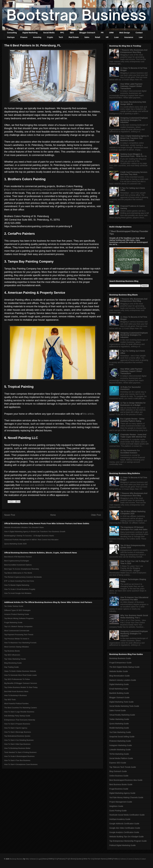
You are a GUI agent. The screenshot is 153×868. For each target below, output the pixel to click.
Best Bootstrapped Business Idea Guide (126, 780)
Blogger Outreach (87, 33)
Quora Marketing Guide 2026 (15, 544)
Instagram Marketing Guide (121, 745)
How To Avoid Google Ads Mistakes (18, 593)
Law (141, 37)
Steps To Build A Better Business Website (20, 671)
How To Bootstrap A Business (16, 695)
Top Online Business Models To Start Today (21, 687)
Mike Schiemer (31, 859)
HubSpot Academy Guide (120, 819)
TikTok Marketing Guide (119, 754)
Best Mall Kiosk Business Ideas (16, 691)
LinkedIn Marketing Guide (120, 750)
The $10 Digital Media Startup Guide (124, 667)
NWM (51, 859)
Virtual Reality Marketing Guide (122, 715)
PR (102, 33)
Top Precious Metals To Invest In (17, 639)
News (45, 859)
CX (55, 859)
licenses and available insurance (38, 485)
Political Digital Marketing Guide (123, 845)
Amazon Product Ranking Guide (17, 614)
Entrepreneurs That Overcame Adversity (20, 720)
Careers (130, 859)
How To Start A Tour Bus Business (17, 760)
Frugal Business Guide (119, 789)
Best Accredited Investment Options (18, 565)
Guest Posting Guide (118, 811)
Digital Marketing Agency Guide (122, 793)
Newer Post (10, 515)
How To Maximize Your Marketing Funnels (20, 643)
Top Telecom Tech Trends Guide (123, 767)
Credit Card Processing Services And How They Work (134, 173)
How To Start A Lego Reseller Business (19, 712)
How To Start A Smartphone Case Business (21, 764)
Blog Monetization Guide (120, 676)
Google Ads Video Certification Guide (125, 828)
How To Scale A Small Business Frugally (20, 589)
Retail (98, 37)
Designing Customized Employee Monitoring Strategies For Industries (134, 120)
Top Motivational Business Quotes (17, 736)
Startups (11, 37)
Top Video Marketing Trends (15, 659)
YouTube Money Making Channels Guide (126, 797)
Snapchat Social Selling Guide (122, 737)
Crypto (50, 37)
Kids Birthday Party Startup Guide (17, 716)
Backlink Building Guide (119, 693)
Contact (139, 33)
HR (107, 37)
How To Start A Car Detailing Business (19, 740)
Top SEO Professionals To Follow (17, 679)
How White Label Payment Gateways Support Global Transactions (131, 86)
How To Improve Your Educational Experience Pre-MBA (134, 598)
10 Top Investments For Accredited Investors (130, 452)
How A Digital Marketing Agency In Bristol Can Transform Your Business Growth (35, 532)
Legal (39, 859)
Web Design (125, 33)
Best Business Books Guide (121, 784)
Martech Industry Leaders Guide (123, 680)
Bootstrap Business (16, 859)
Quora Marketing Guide (119, 724)
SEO (72, 33)
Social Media (49, 33)
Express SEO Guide (118, 763)
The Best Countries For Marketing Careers (21, 708)
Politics (116, 859)
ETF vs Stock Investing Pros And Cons (19, 581)
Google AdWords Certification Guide (124, 824)
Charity (137, 859)
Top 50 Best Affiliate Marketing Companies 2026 (133, 513)
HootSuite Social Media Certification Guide (127, 815)
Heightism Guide (116, 806)
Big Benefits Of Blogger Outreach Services (21, 683)
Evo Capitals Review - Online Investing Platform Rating (132, 420)
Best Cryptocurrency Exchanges (17, 561)
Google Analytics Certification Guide (124, 832)
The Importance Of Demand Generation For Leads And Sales (134, 528)
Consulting (12, 33)
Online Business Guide (119, 776)
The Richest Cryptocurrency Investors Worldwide (23, 577)
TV (67, 859)
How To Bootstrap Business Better (17, 748)
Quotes (79, 859)
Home (53, 515)
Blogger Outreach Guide (119, 697)
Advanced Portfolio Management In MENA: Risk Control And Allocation (31, 540)
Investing (37, 37)
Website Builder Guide (119, 671)
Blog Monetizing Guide (13, 663)
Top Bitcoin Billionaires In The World (18, 573)
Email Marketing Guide (119, 689)
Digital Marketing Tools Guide (121, 702)
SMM (110, 859)
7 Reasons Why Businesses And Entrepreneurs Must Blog (134, 51)
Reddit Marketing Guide (119, 728)
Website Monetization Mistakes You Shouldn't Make (24, 527)
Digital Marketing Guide (119, 684)
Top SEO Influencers (12, 655)
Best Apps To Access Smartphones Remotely (22, 569)
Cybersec (123, 859)
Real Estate (74, 37)
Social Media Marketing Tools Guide (124, 706)
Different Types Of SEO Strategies (17, 610)
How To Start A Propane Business (17, 724)
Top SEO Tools (10, 700)
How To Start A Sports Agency (16, 728)
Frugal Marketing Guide (13, 622)
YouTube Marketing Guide (120, 732)
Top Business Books (12, 651)
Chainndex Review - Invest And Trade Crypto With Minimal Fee (133, 436)
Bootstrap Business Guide (120, 658)
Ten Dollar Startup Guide (14, 606)
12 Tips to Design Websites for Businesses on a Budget (133, 404)
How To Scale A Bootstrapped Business (19, 756)
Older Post (96, 515)
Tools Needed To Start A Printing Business (20, 752)
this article (88, 414)
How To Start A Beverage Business (18, 732)
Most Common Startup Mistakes (17, 647)
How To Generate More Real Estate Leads (20, 675)
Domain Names (100, 859)
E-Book (72, 859)
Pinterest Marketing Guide (120, 741)
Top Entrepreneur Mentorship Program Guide (128, 841)
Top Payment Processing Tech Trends (19, 635)
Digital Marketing (30, 33)
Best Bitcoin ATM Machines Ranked (18, 557)
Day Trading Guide (11, 667)
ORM (111, 33)
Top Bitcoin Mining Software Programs (19, 618)
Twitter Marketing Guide (119, 719)
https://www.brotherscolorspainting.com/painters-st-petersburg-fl (39, 190)
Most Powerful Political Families (16, 704)
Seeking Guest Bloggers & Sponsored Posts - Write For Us (134, 155)
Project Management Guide (121, 802)
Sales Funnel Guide (118, 710)
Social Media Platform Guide (121, 758)
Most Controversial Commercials (17, 631)
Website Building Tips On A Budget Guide (126, 837)
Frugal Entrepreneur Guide (120, 663)
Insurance (129, 37)
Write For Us (88, 859)
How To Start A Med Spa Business (17, 744)
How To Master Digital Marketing (17, 585)
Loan (116, 37)
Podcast (61, 859)
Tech (61, 37)
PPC (62, 33)
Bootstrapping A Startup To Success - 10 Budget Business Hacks (29, 536)
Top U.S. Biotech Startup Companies (18, 626)
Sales (87, 37)
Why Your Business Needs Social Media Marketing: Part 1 (134, 617)
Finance (24, 37)
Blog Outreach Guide (118, 771)
